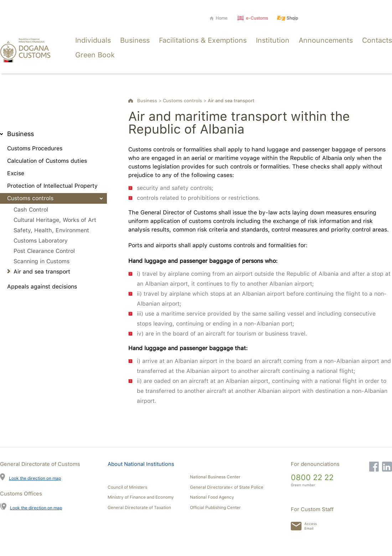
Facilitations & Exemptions (203, 40)
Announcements (326, 40)
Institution (273, 40)
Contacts (377, 40)
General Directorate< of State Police (227, 487)
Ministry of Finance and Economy (141, 497)
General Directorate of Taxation (139, 508)
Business (135, 40)
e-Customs (257, 18)
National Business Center (215, 477)
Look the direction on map (35, 478)
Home (221, 18)
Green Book (95, 55)
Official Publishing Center (215, 508)
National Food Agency (212, 497)
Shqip (292, 18)
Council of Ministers (127, 487)
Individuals (93, 40)
